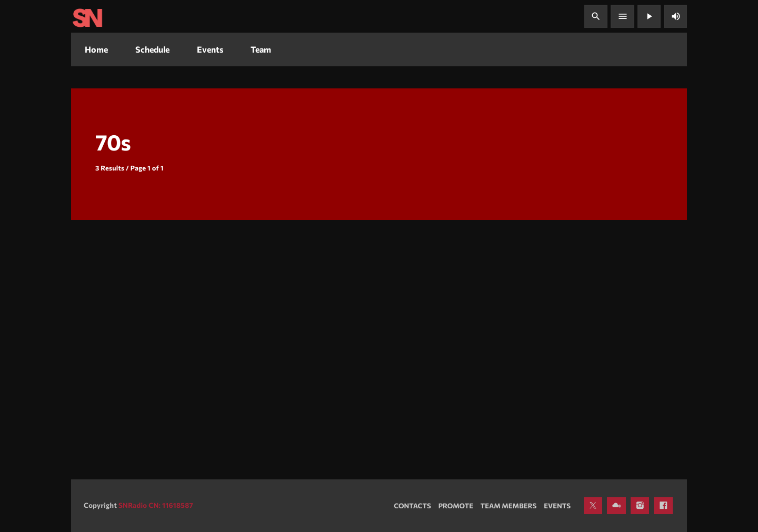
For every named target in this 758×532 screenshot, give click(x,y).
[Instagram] (640, 506)
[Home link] (87, 16)
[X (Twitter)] (593, 506)
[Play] (649, 16)
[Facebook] (663, 506)
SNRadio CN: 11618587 (156, 505)
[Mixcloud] (616, 506)
